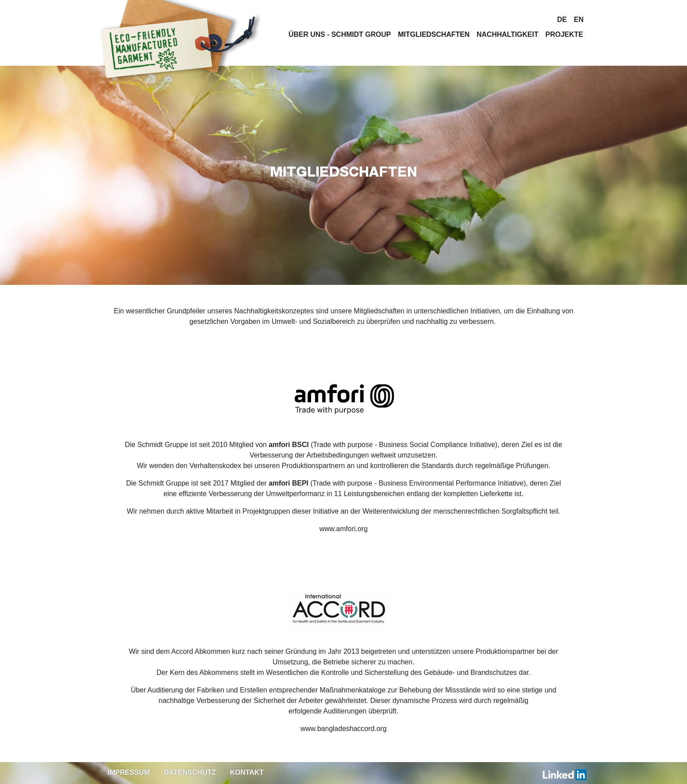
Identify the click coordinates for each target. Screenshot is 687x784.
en (579, 20)
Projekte (564, 34)
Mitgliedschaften (434, 34)
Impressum (129, 772)
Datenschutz (190, 772)
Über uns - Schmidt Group (340, 34)
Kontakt (247, 772)
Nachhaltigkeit (508, 34)
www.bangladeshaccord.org (344, 729)
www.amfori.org (343, 529)
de (562, 20)
